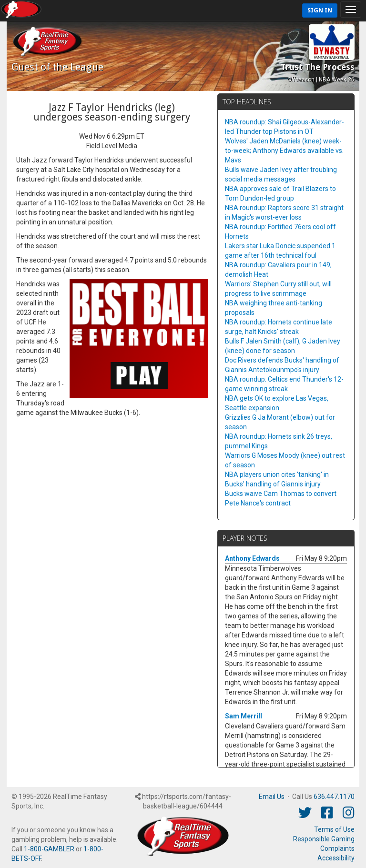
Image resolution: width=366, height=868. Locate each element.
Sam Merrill (244, 716)
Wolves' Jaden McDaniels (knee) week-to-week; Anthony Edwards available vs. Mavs (284, 151)
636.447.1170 (334, 797)
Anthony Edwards (252, 558)
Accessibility (336, 858)
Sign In (320, 10)
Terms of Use (334, 829)
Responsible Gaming (324, 839)
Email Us (272, 797)
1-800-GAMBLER (49, 849)
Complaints (337, 848)
